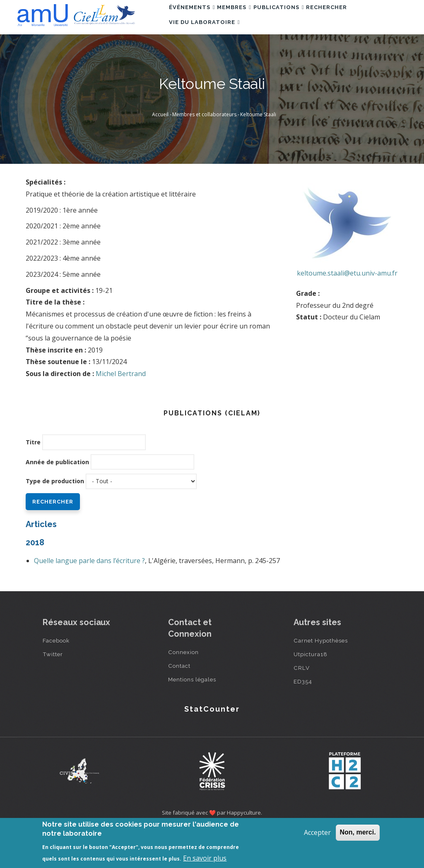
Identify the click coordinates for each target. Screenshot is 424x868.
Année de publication (57, 500)
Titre (33, 480)
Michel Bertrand (121, 412)
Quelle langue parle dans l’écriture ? (89, 599)
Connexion (183, 690)
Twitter (53, 692)
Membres (246, 18)
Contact (179, 704)
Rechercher (355, 18)
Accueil (160, 152)
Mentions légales (192, 717)
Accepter (317, 832)
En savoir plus (205, 858)
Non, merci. (358, 832)
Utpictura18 (311, 692)
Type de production (55, 519)
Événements (196, 18)
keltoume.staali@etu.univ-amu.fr (347, 311)
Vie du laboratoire (208, 54)
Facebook (56, 679)
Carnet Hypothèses (321, 679)
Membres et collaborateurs (204, 152)
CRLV (302, 706)
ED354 (303, 719)
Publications (299, 18)
